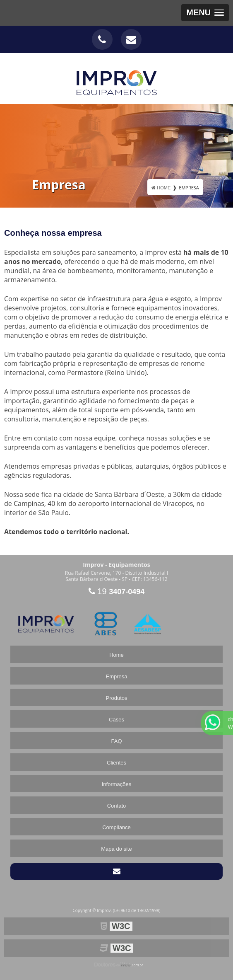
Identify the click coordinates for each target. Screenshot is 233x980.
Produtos (116, 698)
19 (116, 591)
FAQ (116, 741)
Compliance (116, 827)
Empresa (116, 676)
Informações (117, 784)
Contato (117, 806)
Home (116, 655)
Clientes (116, 763)
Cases (116, 720)
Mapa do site (116, 849)
